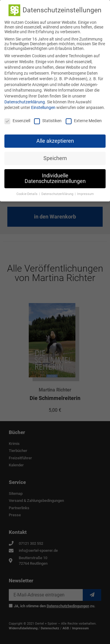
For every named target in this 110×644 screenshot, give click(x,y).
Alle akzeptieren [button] (55, 140)
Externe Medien (84, 120)
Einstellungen (43, 107)
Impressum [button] (86, 193)
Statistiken (48, 120)
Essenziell (17, 120)
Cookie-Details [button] (27, 193)
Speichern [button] (55, 157)
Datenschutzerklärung (25, 101)
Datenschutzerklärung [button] (58, 193)
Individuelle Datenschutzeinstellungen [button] (55, 178)
